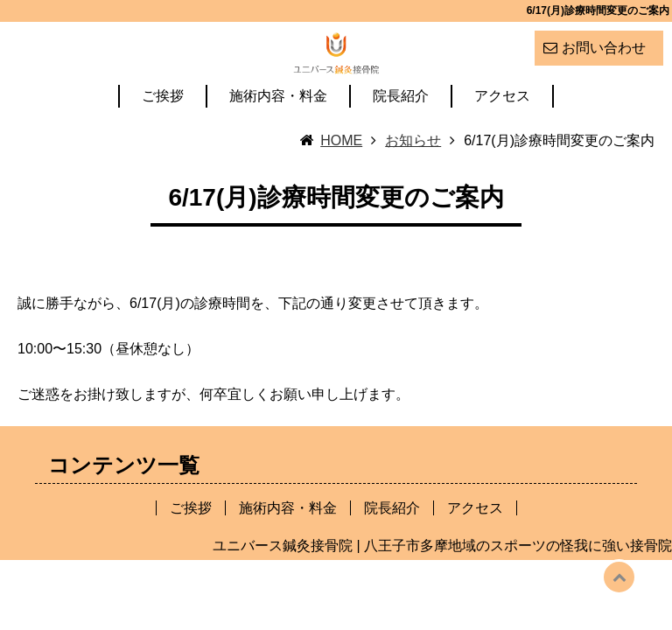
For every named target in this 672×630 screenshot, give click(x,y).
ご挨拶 (163, 139)
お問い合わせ (604, 48)
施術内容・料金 (278, 139)
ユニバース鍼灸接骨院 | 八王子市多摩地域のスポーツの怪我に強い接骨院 (442, 588)
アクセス (502, 139)
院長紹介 (401, 139)
